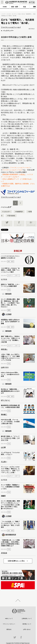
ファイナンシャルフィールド (20, 168)
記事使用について (27, 619)
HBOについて (9, 619)
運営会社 (9, 629)
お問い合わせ (27, 629)
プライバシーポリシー (9, 624)
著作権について (27, 624)
